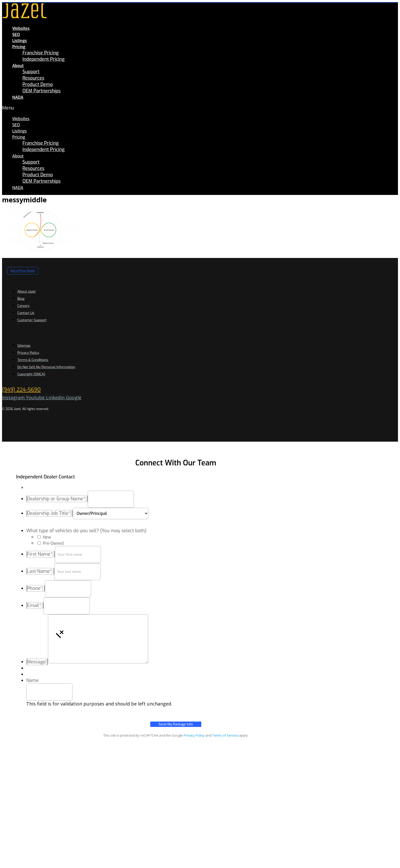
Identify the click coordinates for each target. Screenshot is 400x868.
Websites (21, 28)
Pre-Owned (53, 543)
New (47, 537)
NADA (18, 97)
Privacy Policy (194, 735)
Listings (20, 41)
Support (31, 72)
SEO (16, 35)
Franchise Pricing (41, 53)
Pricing (19, 47)
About (18, 66)
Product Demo (38, 84)
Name (33, 680)
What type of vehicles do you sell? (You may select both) (86, 531)
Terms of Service (225, 735)
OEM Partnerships (42, 91)
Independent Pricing (43, 59)
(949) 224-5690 (21, 390)
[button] (119, 108)
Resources (33, 78)
